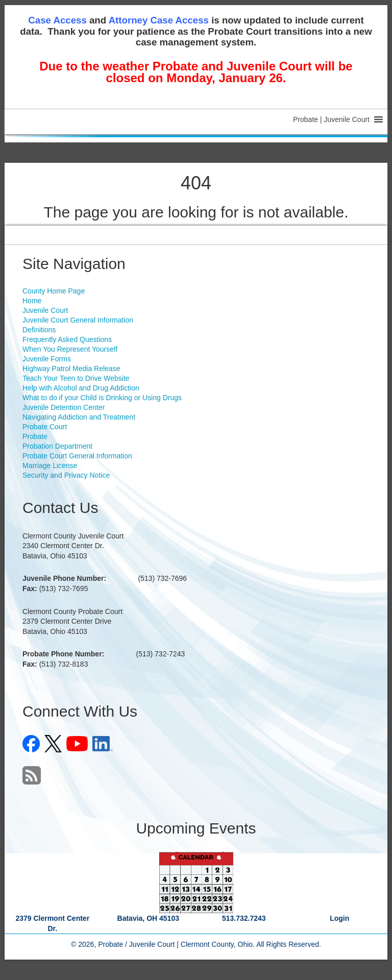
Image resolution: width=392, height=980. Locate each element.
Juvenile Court (45, 310)
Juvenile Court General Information (78, 320)
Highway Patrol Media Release (71, 369)
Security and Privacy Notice (66, 475)
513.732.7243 (244, 918)
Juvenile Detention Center (64, 407)
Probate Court (45, 427)
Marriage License (50, 465)
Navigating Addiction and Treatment (79, 417)
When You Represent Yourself (70, 349)
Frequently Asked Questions (67, 339)
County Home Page (54, 291)
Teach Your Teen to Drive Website (76, 378)
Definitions (39, 330)
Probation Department (57, 446)
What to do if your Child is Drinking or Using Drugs (102, 398)
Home (32, 301)
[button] (331, 119)
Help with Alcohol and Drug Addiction (81, 388)
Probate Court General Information (77, 456)
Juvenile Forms (47, 359)
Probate (35, 436)
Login (339, 918)
